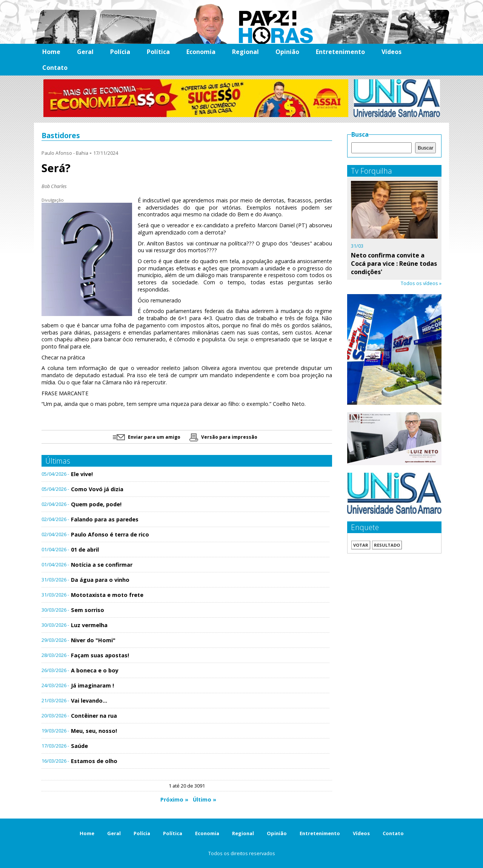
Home (51, 52)
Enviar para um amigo (147, 437)
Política (158, 52)
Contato (55, 68)
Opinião (287, 52)
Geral (85, 52)
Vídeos (391, 52)
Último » (205, 799)
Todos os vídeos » (421, 283)
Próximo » (174, 799)
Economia (201, 52)
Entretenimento (340, 52)
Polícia (120, 52)
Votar (361, 545)
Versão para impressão (223, 437)
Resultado (387, 545)
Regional (245, 52)
